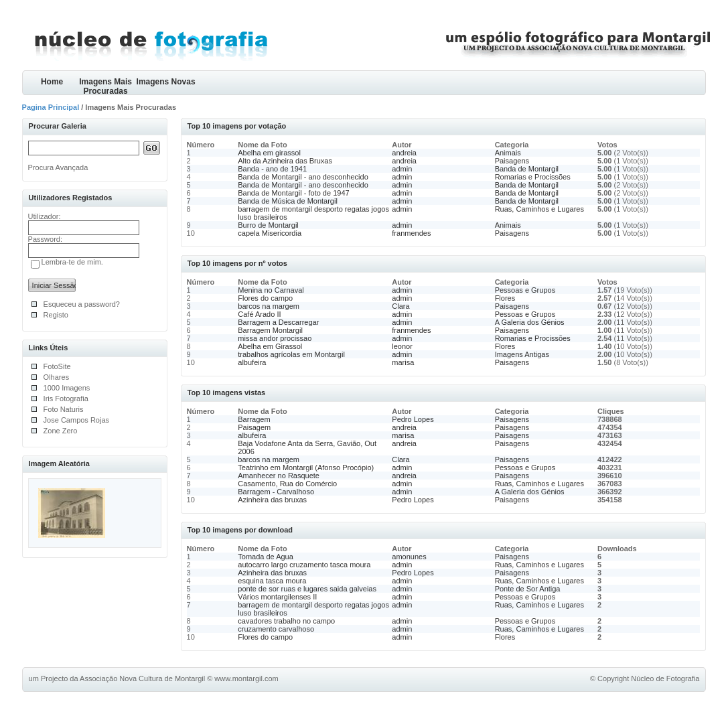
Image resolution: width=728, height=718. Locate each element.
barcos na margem (269, 306)
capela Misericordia (270, 233)
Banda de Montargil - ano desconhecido (303, 177)
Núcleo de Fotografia (665, 678)
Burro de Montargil (268, 225)
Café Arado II (259, 314)
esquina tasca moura (272, 581)
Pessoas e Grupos (525, 290)
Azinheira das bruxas (272, 500)
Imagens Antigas (522, 354)
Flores (505, 298)
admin (402, 169)
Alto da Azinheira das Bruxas (285, 161)
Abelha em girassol (269, 153)
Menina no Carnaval (271, 290)
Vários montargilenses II (277, 597)
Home (52, 82)
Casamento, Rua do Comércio (287, 484)
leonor (402, 346)
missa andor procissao (275, 338)
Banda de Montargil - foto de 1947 (293, 193)
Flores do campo (265, 298)
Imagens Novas (166, 82)
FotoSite (57, 366)
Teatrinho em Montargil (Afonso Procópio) (306, 468)
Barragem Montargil (270, 330)
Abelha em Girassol (270, 346)
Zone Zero (61, 431)
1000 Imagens (67, 388)
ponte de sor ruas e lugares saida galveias (307, 589)
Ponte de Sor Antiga (528, 589)
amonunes (409, 557)
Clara (401, 306)
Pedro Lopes (413, 419)
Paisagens (512, 161)
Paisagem (254, 427)
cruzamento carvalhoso (276, 629)
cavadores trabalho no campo (286, 621)
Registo (56, 315)
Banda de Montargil (527, 169)
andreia (404, 153)
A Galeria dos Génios (530, 322)
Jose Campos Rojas (76, 420)
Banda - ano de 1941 (272, 169)
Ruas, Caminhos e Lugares (539, 209)
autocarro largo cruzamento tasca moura (304, 565)
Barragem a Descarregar (278, 322)
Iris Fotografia (66, 399)
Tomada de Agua (266, 557)
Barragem (254, 419)
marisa (403, 362)
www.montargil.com (246, 678)
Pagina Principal (51, 107)
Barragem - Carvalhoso (276, 492)
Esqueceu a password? (82, 304)
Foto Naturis (64, 409)
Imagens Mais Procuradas (105, 86)
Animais (508, 153)
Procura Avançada (58, 167)
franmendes (411, 233)
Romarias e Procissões (533, 177)
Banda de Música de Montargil (288, 201)
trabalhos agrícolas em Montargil (291, 354)
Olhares (57, 377)
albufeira (252, 362)
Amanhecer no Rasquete (279, 476)
